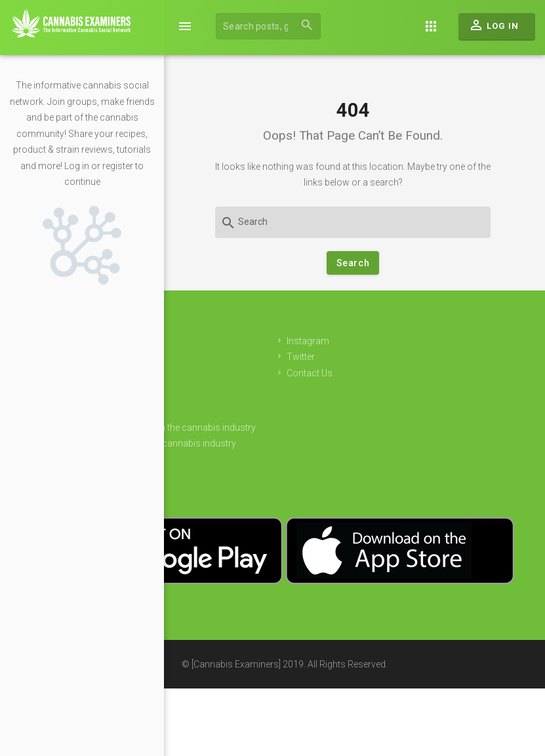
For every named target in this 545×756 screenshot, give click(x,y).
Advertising (228, 395)
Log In (494, 28)
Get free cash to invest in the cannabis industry (300, 428)
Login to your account (250, 379)
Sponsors (226, 411)
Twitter (440, 357)
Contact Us (449, 373)
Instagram (448, 341)
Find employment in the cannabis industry (290, 443)
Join (213, 363)
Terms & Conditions (246, 475)
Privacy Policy (234, 460)
